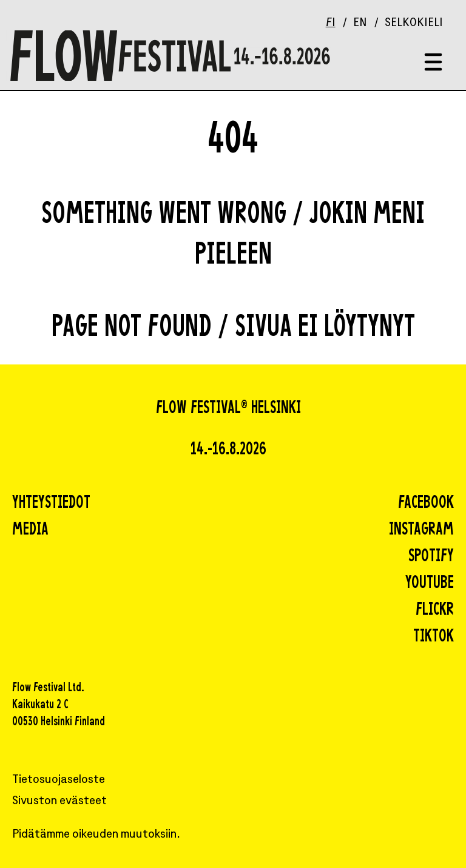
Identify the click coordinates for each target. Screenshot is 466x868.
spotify (431, 557)
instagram (421, 530)
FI (331, 23)
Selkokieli (414, 23)
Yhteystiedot (51, 504)
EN (360, 23)
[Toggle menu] (433, 63)
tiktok (434, 637)
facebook (426, 504)
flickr (435, 610)
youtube (430, 584)
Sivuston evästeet (59, 801)
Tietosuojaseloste (59, 780)
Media (30, 530)
